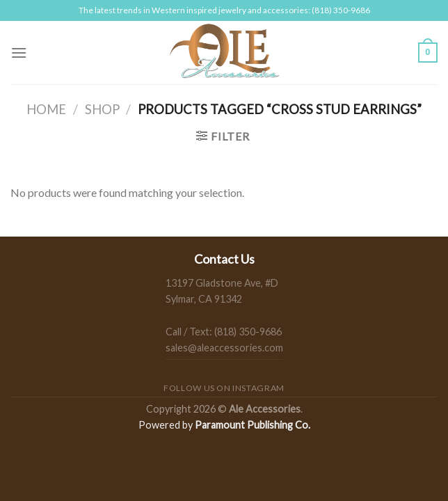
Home (46, 109)
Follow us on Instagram (224, 388)
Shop (102, 109)
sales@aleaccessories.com (224, 348)
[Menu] (19, 53)
